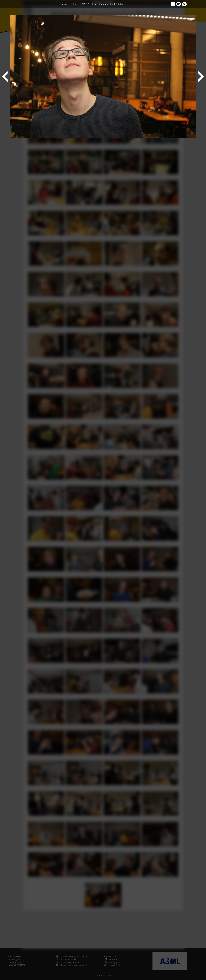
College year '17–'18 (79, 4)
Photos (63, 4)
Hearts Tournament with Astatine (108, 4)
